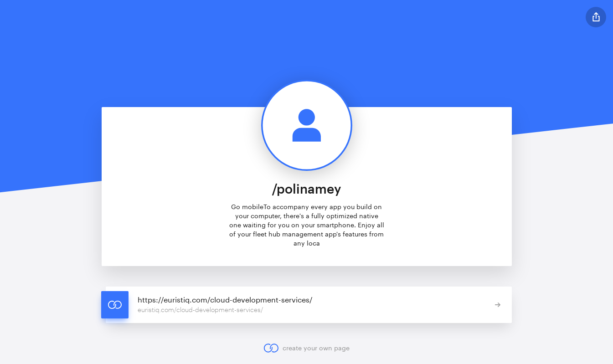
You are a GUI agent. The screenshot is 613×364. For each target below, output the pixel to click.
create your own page (306, 348)
